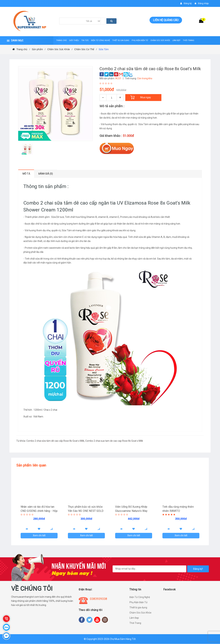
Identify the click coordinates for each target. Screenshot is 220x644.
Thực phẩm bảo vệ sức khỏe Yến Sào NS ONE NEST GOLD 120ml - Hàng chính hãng (86, 511)
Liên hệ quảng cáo (166, 20)
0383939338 (98, 599)
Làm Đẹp (134, 618)
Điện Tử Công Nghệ (140, 597)
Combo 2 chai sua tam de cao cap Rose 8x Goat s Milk (114, 441)
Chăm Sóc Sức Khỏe (140, 613)
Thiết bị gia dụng (138, 608)
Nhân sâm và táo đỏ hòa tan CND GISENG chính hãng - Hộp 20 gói (37, 511)
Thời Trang (135, 623)
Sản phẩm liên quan (31, 465)
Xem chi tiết (39, 536)
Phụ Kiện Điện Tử (138, 602)
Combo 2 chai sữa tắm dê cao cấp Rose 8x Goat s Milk (55, 441)
